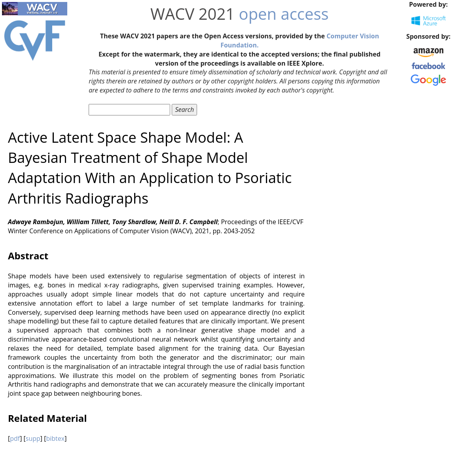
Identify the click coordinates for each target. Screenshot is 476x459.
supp (33, 438)
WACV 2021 (192, 14)
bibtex (55, 438)
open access (284, 14)
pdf (15, 438)
